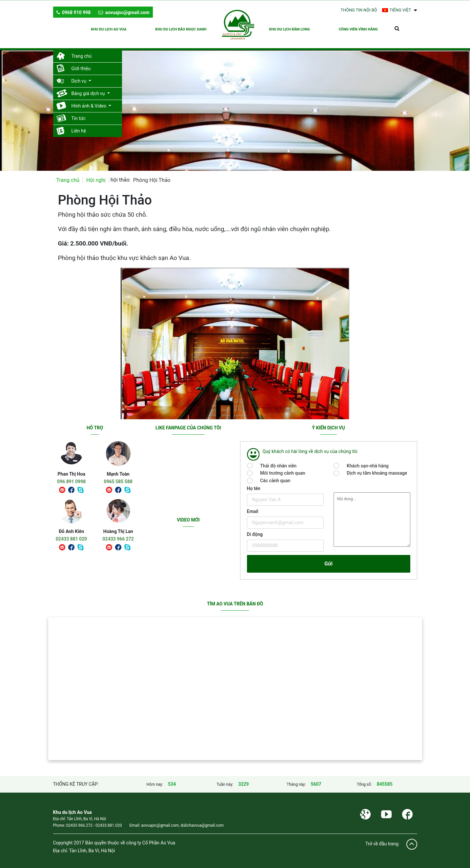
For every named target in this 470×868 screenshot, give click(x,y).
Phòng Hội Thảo (152, 177)
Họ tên (254, 485)
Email (253, 508)
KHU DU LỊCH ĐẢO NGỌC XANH (181, 29)
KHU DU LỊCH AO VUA (108, 29)
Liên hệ (79, 128)
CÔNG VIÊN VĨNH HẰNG (359, 29)
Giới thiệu (81, 65)
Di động (255, 531)
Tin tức (79, 115)
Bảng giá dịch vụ (89, 90)
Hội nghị (96, 177)
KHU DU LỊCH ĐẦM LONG (290, 29)
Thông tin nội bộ (359, 10)
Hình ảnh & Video (90, 103)
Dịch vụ (80, 78)
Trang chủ (82, 53)
